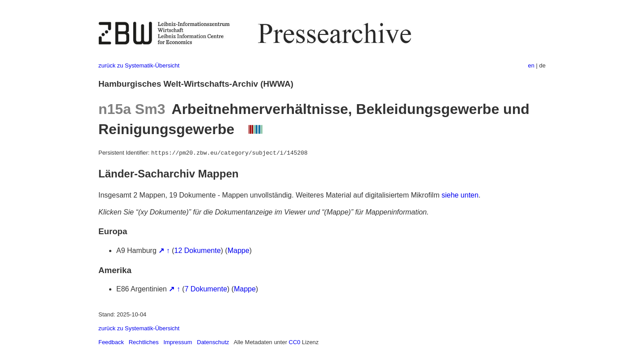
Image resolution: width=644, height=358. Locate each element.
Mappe (239, 251)
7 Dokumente (206, 289)
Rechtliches (144, 342)
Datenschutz (213, 342)
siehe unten (460, 195)
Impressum (178, 342)
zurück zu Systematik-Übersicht (139, 65)
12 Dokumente (198, 251)
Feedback (111, 342)
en (531, 65)
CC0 (295, 342)
